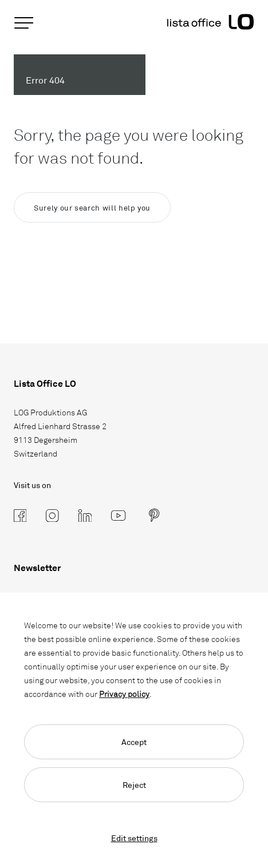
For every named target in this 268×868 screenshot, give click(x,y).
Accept (134, 742)
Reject (134, 785)
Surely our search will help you (92, 208)
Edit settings (134, 838)
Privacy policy (124, 694)
